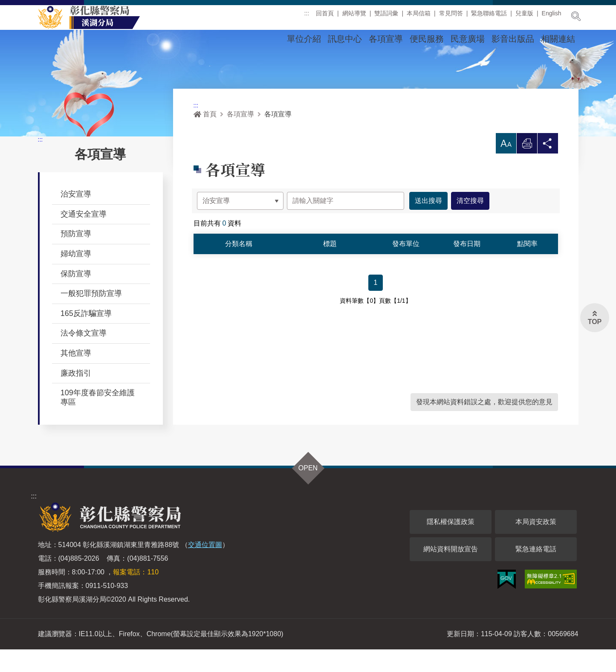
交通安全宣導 (84, 237)
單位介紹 (304, 39)
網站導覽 (354, 17)
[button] (506, 166)
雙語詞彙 (386, 17)
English (552, 17)
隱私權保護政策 (451, 544)
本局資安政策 (536, 544)
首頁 (205, 137)
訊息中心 (345, 39)
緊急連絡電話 (536, 572)
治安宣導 (76, 217)
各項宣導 (386, 39)
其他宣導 (76, 376)
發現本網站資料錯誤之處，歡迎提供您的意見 (484, 424)
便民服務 (427, 39)
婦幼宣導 (76, 276)
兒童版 (524, 17)
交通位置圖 (205, 567)
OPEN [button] (308, 491)
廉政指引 (76, 396)
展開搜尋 (576, 16)
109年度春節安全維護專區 (98, 420)
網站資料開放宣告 (451, 572)
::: (307, 17)
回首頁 (325, 17)
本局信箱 (419, 17)
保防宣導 (76, 296)
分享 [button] (548, 168)
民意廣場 (468, 39)
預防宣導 (76, 256)
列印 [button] (527, 168)
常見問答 (451, 17)
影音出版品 (513, 39)
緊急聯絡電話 (489, 17)
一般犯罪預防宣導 (91, 316)
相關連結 (558, 39)
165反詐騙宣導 (86, 336)
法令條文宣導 (84, 356)
